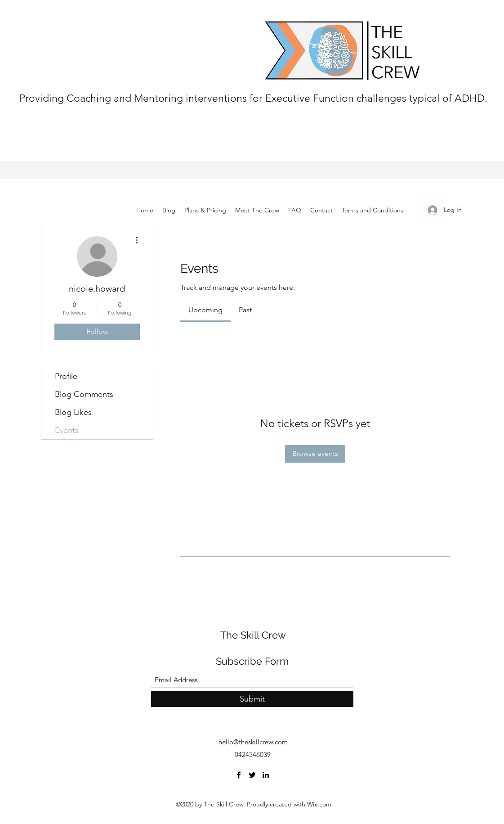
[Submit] (252, 699)
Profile (66, 376)
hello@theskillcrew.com (253, 742)
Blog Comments (84, 394)
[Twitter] (252, 775)
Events (67, 430)
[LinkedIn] (266, 775)
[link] (205, 310)
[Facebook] (239, 775)
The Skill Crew (253, 635)
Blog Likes (73, 412)
